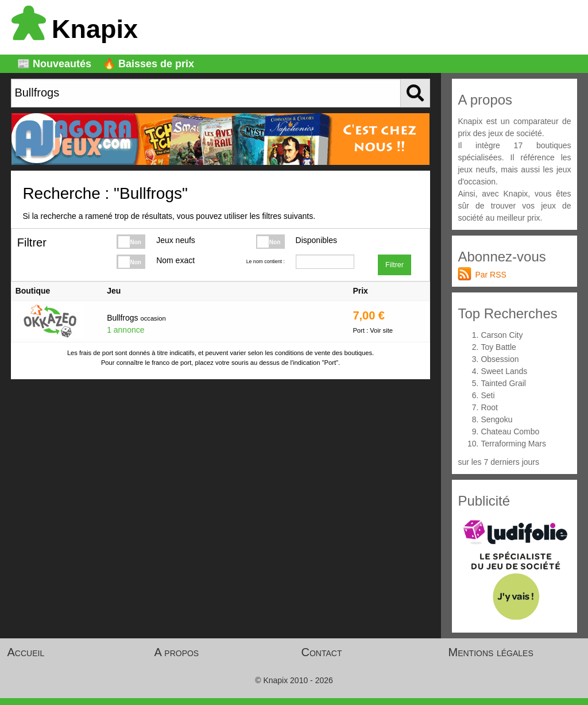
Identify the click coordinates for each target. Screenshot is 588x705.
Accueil (26, 652)
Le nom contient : (266, 261)
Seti (488, 395)
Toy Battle (498, 347)
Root (489, 407)
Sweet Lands (504, 371)
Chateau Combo (510, 432)
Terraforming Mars (513, 444)
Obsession (500, 359)
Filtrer (394, 265)
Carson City (502, 335)
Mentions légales (491, 652)
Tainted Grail (503, 383)
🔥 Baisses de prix (148, 64)
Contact (322, 652)
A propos (177, 652)
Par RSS (490, 275)
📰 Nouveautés (54, 64)
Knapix (75, 29)
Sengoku (496, 419)
